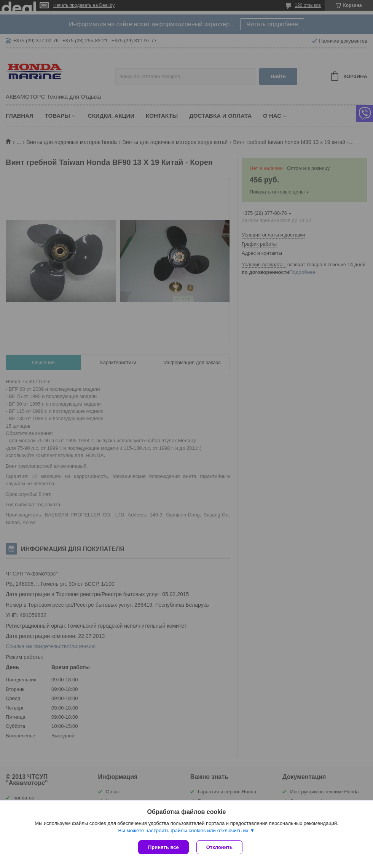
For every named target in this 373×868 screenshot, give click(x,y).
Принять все (163, 847)
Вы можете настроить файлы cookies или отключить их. (184, 830)
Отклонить (219, 847)
